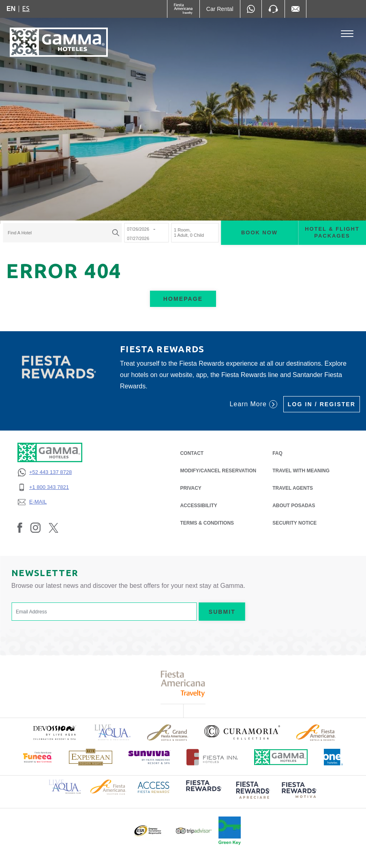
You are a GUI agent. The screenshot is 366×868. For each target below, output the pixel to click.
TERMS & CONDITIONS (207, 523)
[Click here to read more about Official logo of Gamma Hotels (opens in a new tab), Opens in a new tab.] (281, 757)
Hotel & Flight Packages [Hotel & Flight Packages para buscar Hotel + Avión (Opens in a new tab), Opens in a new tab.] (332, 232)
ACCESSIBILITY (198, 506)
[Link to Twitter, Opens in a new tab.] (54, 527)
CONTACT (192, 453)
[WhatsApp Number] (251, 9)
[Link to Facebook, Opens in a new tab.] (20, 527)
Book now (259, 233)
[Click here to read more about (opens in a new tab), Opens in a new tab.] (54, 732)
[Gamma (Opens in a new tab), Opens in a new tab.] (183, 9)
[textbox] (60, 233)
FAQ (277, 453)
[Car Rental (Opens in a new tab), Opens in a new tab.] (220, 9)
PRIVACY (190, 488)
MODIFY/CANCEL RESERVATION (218, 471)
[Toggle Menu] (347, 34)
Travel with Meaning (301, 471)
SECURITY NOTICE (294, 523)
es (26, 9)
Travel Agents (293, 488)
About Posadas (294, 506)
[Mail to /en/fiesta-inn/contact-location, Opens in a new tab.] (295, 9)
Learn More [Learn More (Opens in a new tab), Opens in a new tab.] (253, 404)
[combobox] (62, 233)
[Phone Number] (273, 9)
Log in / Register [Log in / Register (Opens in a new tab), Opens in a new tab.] (322, 404)
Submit (222, 612)
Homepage (183, 299)
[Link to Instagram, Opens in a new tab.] (35, 527)
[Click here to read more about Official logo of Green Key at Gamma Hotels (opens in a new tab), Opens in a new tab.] (230, 831)
